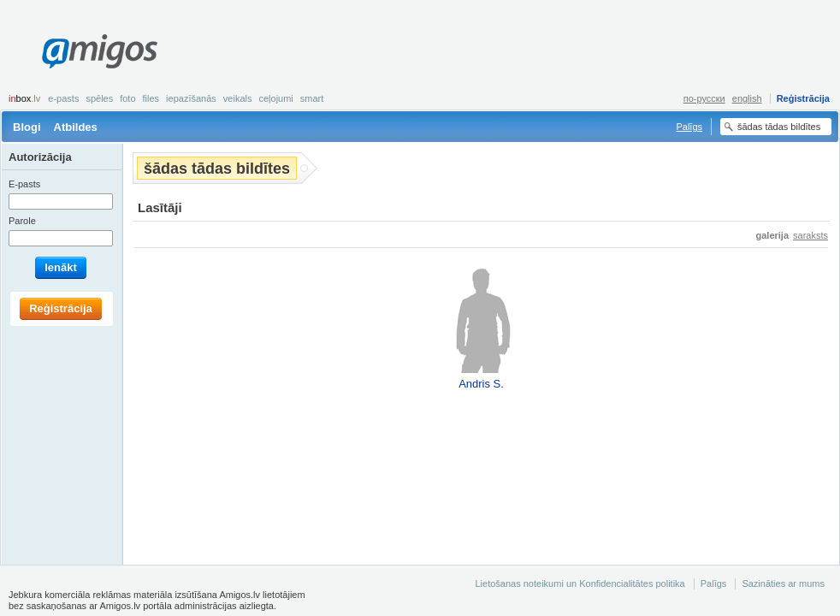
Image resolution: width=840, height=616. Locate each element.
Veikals (238, 98)
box (24, 98)
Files (151, 98)
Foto (127, 98)
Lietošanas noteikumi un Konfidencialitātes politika (580, 583)
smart (312, 98)
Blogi (27, 127)
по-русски (704, 98)
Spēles (99, 98)
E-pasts (63, 98)
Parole (22, 221)
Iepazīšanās (191, 98)
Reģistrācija (803, 98)
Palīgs (689, 127)
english (747, 98)
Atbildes (76, 127)
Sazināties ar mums (783, 583)
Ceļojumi (275, 98)
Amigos (100, 51)
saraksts (810, 235)
